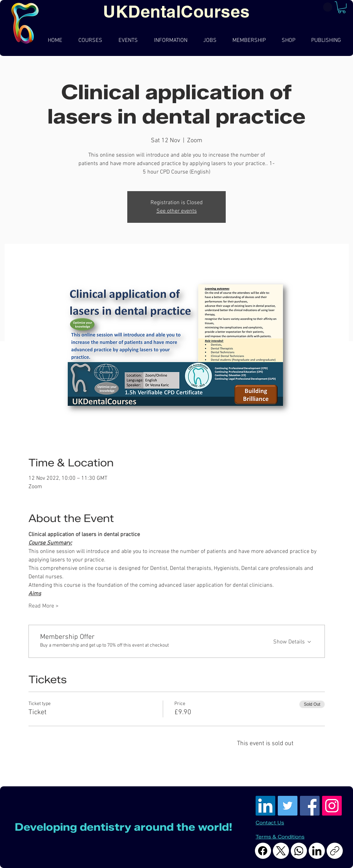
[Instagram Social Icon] (332, 806)
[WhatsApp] (299, 851)
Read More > (44, 606)
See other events (177, 211)
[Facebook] (263, 851)
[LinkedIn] (265, 806)
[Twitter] (288, 806)
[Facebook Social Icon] (310, 806)
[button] (342, 7)
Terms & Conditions (280, 837)
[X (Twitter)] (281, 851)
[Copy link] (335, 851)
